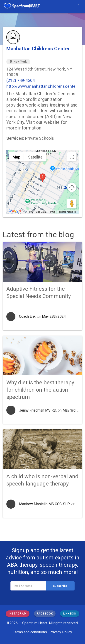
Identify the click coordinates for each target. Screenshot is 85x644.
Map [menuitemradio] (16, 157)
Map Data (41, 212)
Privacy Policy (61, 632)
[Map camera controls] (72, 187)
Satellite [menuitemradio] (35, 157)
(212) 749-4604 (21, 80)
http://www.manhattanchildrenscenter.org (45, 86)
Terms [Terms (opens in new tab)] (52, 212)
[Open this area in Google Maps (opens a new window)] (15, 211)
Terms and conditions (30, 632)
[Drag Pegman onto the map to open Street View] (72, 204)
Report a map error (68, 212)
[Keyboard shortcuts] (31, 212)
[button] (43, 178)
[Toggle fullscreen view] (72, 157)
